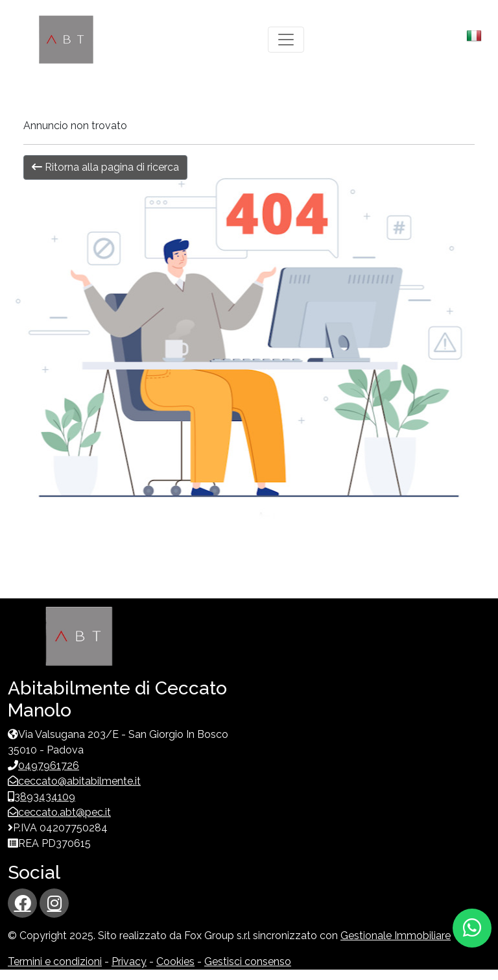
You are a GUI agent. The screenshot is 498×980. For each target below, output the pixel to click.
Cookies (175, 962)
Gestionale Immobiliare (396, 936)
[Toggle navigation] (286, 40)
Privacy (129, 962)
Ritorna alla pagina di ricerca (105, 167)
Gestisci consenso (248, 962)
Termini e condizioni (55, 962)
